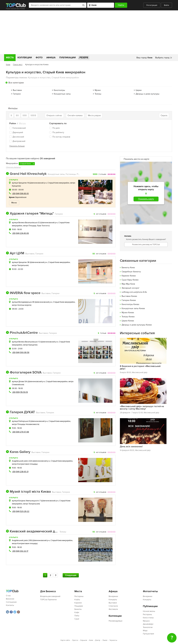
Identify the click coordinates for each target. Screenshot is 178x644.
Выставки (17, 90)
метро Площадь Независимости (25, 424)
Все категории (16, 83)
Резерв (84, 58)
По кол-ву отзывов (61, 137)
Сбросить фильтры (13, 167)
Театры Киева (128, 317)
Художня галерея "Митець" (30, 214)
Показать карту (146, 199)
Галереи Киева (129, 300)
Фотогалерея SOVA (24, 372)
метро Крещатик (30, 345)
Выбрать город (162, 58)
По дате (56, 128)
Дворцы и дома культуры (147, 94)
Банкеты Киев (128, 268)
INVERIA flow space (23, 293)
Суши (77, 619)
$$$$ (33, 115)
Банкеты (78, 609)
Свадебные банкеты (131, 272)
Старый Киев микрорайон (58, 183)
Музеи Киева (128, 313)
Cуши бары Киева (130, 280)
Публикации (68, 58)
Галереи (17, 94)
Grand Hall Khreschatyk (26, 174)
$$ (17, 115)
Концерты (113, 600)
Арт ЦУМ (15, 253)
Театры (98, 94)
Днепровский (17, 141)
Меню (14, 203)
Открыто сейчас (54, 115)
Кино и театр (148, 618)
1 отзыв (103, 333)
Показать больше (17, 146)
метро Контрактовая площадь (25, 464)
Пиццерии (79, 606)
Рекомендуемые (116, 621)
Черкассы (113, 640)
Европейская (21, 197)
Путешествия (148, 634)
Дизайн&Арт (148, 624)
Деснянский (17, 137)
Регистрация (152, 5)
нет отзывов (101, 214)
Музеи (98, 90)
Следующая (71, 575)
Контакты (10, 605)
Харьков (84, 640)
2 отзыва (102, 174)
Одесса (75, 640)
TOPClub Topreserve (48, 600)
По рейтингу (58, 132)
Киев (8, 65)
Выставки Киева (129, 296)
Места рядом (94, 115)
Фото (39, 58)
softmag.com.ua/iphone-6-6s (134, 292)
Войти (166, 5)
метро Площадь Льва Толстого (36, 226)
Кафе (77, 612)
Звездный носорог (131, 288)
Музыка (146, 621)
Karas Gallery (18, 452)
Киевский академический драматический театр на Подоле (32, 531)
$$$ (25, 115)
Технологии (148, 627)
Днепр (98, 640)
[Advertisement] (89, 32)
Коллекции (25, 58)
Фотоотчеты (150, 591)
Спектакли (113, 606)
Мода (145, 631)
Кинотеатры (59, 90)
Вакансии (10, 599)
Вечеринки (113, 596)
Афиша (51, 58)
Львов (105, 640)
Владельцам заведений (50, 596)
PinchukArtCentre (22, 333)
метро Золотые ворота (21, 305)
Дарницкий (16, 132)
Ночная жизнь (149, 611)
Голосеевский (18, 128)
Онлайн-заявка (75, 115)
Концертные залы (62, 94)
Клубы (77, 600)
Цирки (139, 90)
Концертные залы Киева (133, 308)
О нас (8, 596)
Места (10, 58)
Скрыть (164, 115)
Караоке (78, 603)
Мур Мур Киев (128, 284)
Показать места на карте (136, 159)
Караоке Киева (129, 276)
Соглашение (11, 602)
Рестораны (79, 596)
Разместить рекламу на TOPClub (146, 245)
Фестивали (113, 609)
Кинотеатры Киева (130, 304)
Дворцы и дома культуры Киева (137, 325)
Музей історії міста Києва (28, 492)
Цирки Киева (128, 321)
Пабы (77, 616)
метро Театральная (20, 265)
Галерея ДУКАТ (20, 412)
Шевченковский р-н (38, 183)
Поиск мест (18, 65)
